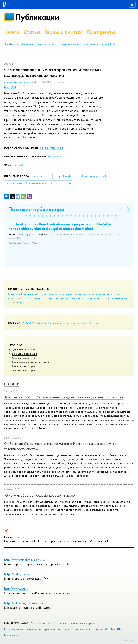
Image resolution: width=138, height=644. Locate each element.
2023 (53, 323)
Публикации (37, 17)
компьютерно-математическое (51, 298)
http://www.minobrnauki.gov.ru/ (25, 560)
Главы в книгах (63, 32)
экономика (15, 302)
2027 (25, 323)
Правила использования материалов (79, 44)
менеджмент (95, 298)
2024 (46, 323)
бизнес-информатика (21, 294)
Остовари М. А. (28, 235)
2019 (81, 323)
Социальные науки (23, 366)
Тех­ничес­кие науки (23, 370)
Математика (57, 148)
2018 (88, 323)
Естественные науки (24, 353)
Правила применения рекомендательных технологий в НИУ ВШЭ (83, 629)
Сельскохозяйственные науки (30, 362)
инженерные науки (20, 298)
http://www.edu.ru (16, 588)
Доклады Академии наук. (18, 82)
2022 (60, 323)
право (107, 298)
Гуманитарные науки (24, 349)
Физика (44, 148)
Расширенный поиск (46, 44)
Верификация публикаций (19, 44)
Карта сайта (11, 635)
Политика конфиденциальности (23, 629)
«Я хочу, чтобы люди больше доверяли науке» (40, 495)
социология (119, 298)
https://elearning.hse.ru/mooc (24, 603)
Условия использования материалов (76, 623)
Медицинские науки (24, 358)
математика (79, 298)
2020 (74, 323)
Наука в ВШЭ (108, 44)
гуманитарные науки (107, 294)
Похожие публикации (36, 209)
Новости (12, 384)
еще (95, 323)
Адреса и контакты (41, 623)
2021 (67, 323)
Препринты (101, 32)
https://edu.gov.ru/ (17, 574)
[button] (22, 216)
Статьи (32, 32)
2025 (39, 323)
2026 (32, 323)
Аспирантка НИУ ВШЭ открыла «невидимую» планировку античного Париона (64, 397)
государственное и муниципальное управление (64, 294)
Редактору (129, 640)
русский (19, 165)
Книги (12, 32)
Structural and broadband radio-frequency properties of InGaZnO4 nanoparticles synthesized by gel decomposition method (60, 226)
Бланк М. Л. (10, 87)
